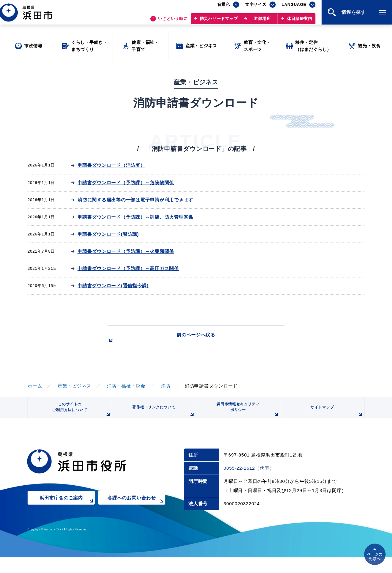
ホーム (35, 386)
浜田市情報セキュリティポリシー (246, 414)
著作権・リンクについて (162, 416)
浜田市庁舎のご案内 (67, 508)
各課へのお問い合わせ (136, 508)
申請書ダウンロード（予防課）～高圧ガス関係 (128, 268)
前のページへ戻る (189, 338)
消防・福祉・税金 (126, 386)
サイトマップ (336, 416)
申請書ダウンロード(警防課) (108, 234)
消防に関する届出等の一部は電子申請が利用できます (135, 200)
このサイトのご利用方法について (80, 414)
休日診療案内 (300, 22)
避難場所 (262, 22)
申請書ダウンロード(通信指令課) (113, 286)
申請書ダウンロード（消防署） (111, 165)
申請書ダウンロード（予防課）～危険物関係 (126, 183)
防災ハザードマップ (219, 22)
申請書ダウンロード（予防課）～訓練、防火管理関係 (135, 217)
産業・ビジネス (74, 386)
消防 (166, 386)
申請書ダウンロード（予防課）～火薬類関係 (126, 251)
